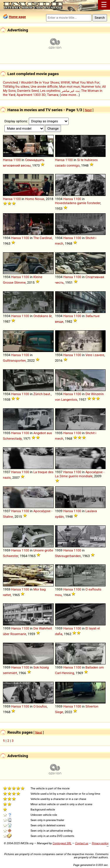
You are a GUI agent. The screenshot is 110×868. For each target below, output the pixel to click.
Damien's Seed (28, 91)
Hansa (8, 160)
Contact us (82, 843)
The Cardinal (43, 238)
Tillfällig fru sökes (16, 87)
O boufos (40, 706)
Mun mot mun (70, 87)
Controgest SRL (62, 843)
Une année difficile (44, 87)
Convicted (10, 82)
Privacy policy (100, 843)
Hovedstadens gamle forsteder (78, 203)
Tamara (53, 95)
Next (88, 110)
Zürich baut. (42, 394)
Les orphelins (50, 91)
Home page (17, 17)
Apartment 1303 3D (31, 95)
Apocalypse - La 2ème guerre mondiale (80, 474)
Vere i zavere (95, 355)
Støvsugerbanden (68, 556)
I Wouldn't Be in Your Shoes (39, 82)
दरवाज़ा (65, 82)
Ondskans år (43, 316)
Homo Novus (35, 199)
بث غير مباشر (71, 91)
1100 (17, 160)
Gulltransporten (14, 361)
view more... (70, 95)
